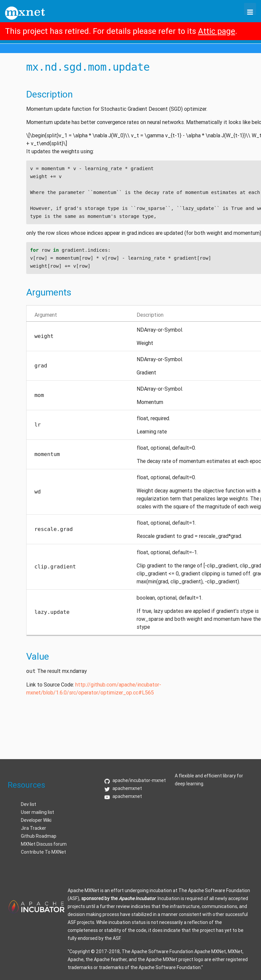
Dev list (29, 804)
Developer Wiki (36, 820)
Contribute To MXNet (43, 852)
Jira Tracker (33, 828)
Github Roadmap (39, 836)
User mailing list (37, 812)
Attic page (217, 31)
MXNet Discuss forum (44, 844)
